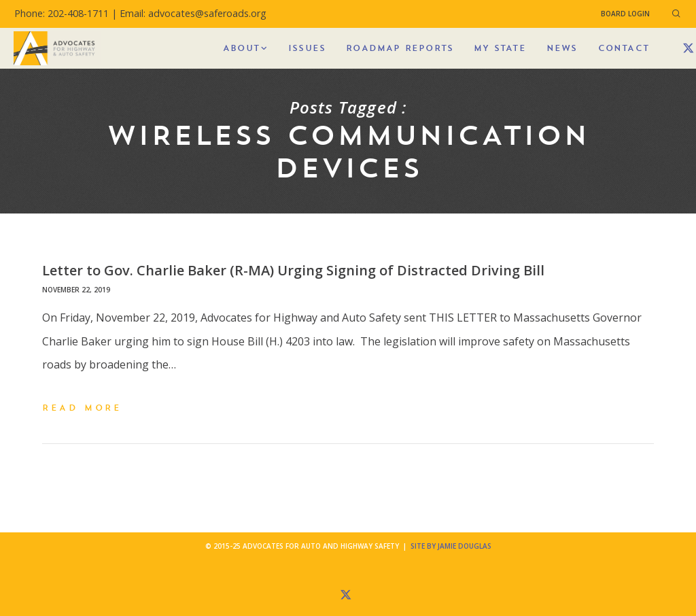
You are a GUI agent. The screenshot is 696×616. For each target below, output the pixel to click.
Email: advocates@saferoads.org (193, 13)
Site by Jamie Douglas (451, 546)
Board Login (625, 14)
